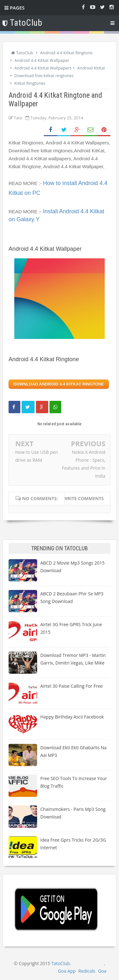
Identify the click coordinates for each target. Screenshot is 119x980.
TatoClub (61, 963)
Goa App (67, 971)
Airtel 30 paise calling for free (71, 686)
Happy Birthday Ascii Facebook (72, 717)
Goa (102, 971)
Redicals (87, 971)
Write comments (83, 498)
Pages (15, 8)
